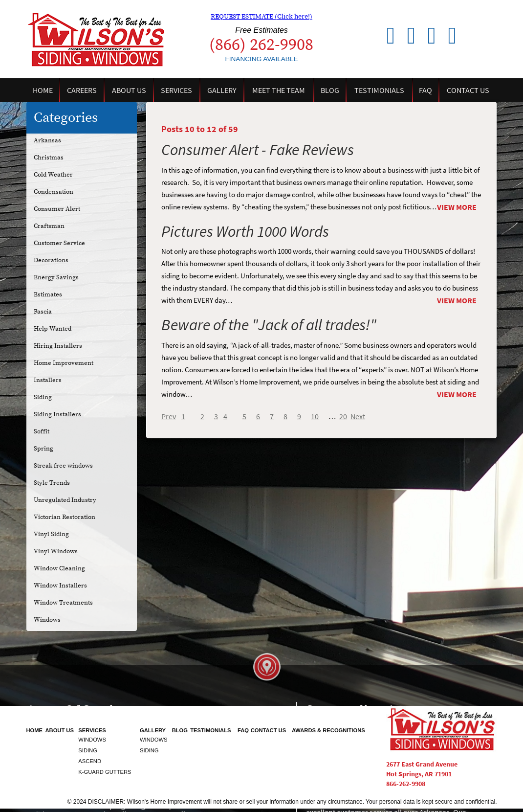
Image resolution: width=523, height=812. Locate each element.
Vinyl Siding (51, 534)
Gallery (222, 90)
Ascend (90, 761)
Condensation (54, 192)
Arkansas (47, 140)
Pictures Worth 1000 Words (245, 231)
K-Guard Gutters (105, 772)
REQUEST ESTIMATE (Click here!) (261, 17)
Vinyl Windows (56, 551)
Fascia (43, 312)
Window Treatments (63, 603)
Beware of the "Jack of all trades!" (269, 325)
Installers (48, 380)
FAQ (425, 90)
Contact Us (468, 90)
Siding (43, 397)
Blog (330, 90)
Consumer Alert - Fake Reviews (258, 149)
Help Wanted (53, 329)
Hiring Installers (58, 346)
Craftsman (49, 226)
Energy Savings (56, 277)
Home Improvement (64, 363)
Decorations (51, 260)
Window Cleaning (59, 568)
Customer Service (59, 243)
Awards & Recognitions (328, 730)
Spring (44, 449)
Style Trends (52, 483)
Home (43, 90)
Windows (47, 620)
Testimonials (379, 90)
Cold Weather (53, 175)
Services (176, 90)
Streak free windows (63, 466)
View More (457, 207)
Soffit (42, 431)
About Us (129, 90)
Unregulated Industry (65, 500)
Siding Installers (57, 414)
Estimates (48, 294)
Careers (82, 90)
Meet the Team (279, 90)
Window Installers (60, 586)
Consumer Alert (57, 209)
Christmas (49, 158)
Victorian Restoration (65, 517)
